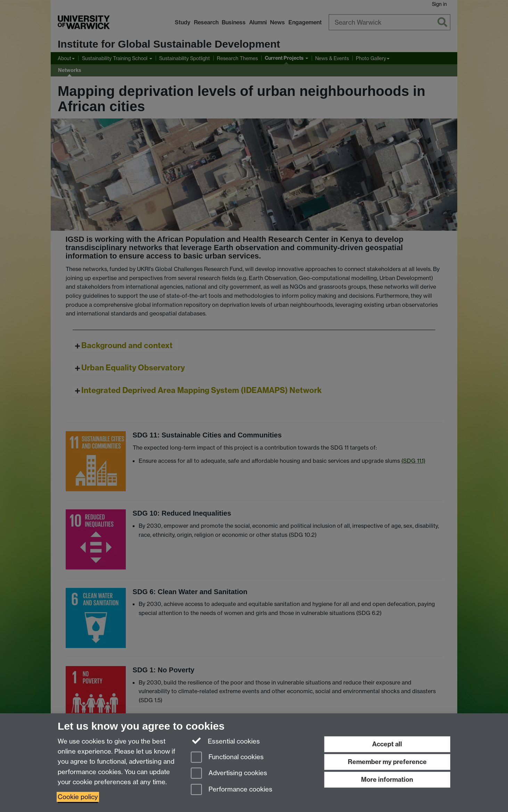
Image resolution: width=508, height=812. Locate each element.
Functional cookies (227, 758)
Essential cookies (225, 741)
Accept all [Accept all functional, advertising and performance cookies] (387, 744)
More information (387, 780)
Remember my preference (387, 762)
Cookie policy (78, 797)
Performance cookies (232, 790)
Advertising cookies (229, 774)
